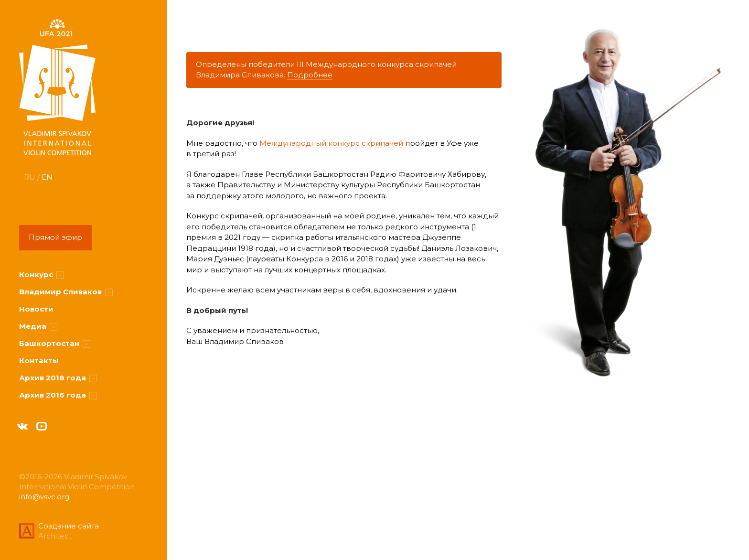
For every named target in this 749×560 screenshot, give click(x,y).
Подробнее (310, 75)
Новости (36, 309)
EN (47, 177)
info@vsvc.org (44, 497)
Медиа (38, 326)
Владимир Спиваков (66, 292)
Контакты (39, 361)
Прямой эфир (55, 237)
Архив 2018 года (58, 378)
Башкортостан (55, 343)
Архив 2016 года (58, 395)
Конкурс (42, 275)
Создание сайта (69, 526)
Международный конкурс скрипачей (331, 143)
